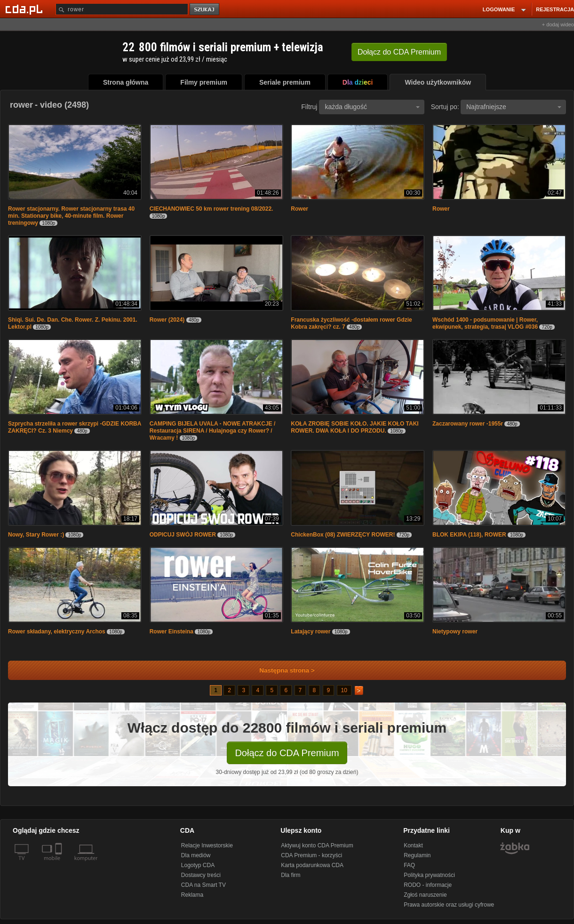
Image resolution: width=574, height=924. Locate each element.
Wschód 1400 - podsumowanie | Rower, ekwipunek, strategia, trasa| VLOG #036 (485, 323)
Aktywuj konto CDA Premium (317, 845)
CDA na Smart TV (203, 885)
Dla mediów (196, 855)
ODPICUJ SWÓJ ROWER (184, 535)
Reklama (192, 895)
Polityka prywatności (429, 875)
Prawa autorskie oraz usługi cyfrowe (449, 905)
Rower (299, 209)
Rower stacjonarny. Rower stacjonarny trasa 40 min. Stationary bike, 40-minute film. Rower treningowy (71, 216)
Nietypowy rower (455, 632)
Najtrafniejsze (514, 107)
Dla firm (291, 875)
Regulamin (417, 855)
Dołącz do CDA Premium (287, 753)
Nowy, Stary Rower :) (36, 535)
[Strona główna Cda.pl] (25, 9)
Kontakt (413, 845)
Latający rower (311, 632)
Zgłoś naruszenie (425, 895)
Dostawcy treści (201, 875)
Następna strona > (281, 670)
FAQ (409, 865)
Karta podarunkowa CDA (312, 865)
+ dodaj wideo (558, 24)
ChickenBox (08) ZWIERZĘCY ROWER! (343, 535)
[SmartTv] (60, 864)
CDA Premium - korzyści (311, 855)
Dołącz (399, 52)
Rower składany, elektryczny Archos (57, 632)
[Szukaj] (122, 9)
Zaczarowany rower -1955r (468, 424)
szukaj (205, 10)
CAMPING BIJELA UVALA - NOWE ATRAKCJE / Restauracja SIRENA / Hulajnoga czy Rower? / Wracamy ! (213, 431)
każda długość (372, 107)
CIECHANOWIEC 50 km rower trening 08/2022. (211, 209)
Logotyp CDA (198, 865)
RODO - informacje (428, 885)
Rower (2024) (167, 320)
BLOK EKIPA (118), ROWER (469, 535)
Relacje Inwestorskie (207, 845)
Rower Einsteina (171, 632)
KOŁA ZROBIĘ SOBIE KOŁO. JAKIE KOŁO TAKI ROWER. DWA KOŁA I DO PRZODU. (355, 427)
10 (344, 690)
